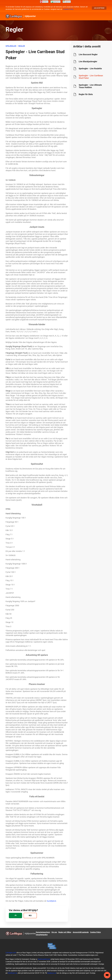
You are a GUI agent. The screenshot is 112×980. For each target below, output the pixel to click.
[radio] (15, 916)
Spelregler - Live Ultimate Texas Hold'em (90, 86)
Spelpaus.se (52, 973)
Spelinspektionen (44, 959)
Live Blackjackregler (88, 61)
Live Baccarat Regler (88, 54)
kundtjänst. (52, 901)
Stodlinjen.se (12, 973)
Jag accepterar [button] (99, 8)
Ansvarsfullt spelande (81, 932)
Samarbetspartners (43, 932)
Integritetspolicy (42, 935)
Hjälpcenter (30, 16)
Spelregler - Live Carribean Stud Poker (91, 77)
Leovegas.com (11, 953)
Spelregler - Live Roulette (90, 69)
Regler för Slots (86, 94)
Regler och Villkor (65, 932)
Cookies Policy (68, 9)
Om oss (54, 932)
